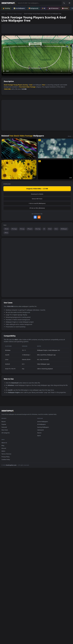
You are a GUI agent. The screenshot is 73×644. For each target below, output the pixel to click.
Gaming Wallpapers (43, 427)
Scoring (25, 85)
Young (15, 85)
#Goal (50, 229)
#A (44, 229)
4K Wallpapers (41, 424)
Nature (39, 433)
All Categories (6, 433)
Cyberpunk (41, 430)
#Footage (14, 229)
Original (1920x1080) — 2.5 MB (37, 189)
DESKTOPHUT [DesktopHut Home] (8, 3)
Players (20, 85)
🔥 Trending (6, 8)
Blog (3, 445)
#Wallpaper (64, 229)
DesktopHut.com (11, 465)
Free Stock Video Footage (14, 14)
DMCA (3, 451)
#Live (56, 229)
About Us (4, 443)
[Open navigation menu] (69, 3)
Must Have (5, 430)
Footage (10, 85)
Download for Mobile (37, 194)
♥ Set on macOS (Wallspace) (37, 203)
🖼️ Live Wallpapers (19, 8)
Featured (4, 427)
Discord (4, 448)
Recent (4, 422)
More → (70, 136)
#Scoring (38, 229)
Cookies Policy (6, 459)
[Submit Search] (64, 3)
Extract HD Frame (37, 199)
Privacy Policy (6, 457)
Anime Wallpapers (43, 422)
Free (43, 85)
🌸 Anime (65, 8)
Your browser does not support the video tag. (37, 56)
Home (3, 14)
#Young (22, 229)
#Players (30, 229)
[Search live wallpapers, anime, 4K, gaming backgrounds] (39, 3)
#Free (6, 233)
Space (39, 436)
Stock (6, 85)
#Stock (7, 229)
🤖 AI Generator (54, 8)
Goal (31, 85)
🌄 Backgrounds (33, 8)
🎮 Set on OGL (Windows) (37, 208)
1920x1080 (7, 89)
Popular (4, 424)
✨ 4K (44, 8)
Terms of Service (6, 454)
